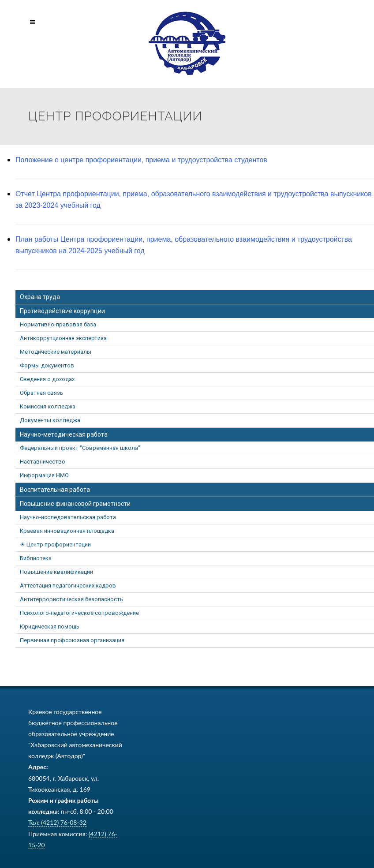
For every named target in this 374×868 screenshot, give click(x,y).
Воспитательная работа (55, 490)
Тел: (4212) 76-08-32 (57, 822)
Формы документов (47, 365)
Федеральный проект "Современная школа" (80, 448)
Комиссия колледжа (48, 406)
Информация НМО (44, 475)
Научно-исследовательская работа (68, 517)
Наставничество (43, 462)
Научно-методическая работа (64, 434)
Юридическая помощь (50, 627)
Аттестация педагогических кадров (68, 586)
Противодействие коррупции (62, 311)
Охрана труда (40, 297)
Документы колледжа (50, 420)
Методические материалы (56, 352)
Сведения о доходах (47, 379)
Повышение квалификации (56, 572)
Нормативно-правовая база (58, 324)
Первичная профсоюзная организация (72, 640)
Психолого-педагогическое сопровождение (79, 613)
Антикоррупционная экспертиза (63, 338)
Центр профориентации (59, 544)
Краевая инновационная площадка (67, 531)
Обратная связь (41, 393)
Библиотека (36, 558)
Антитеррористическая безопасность (71, 599)
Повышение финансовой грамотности (75, 504)
